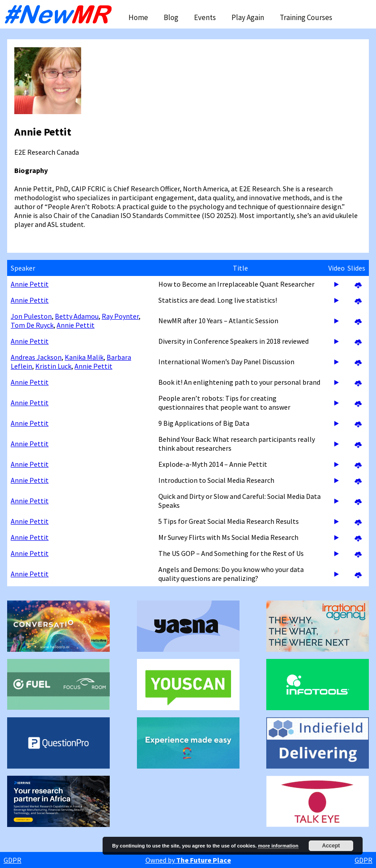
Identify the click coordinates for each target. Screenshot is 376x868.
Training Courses (306, 17)
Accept (331, 846)
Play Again (248, 17)
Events (205, 17)
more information (278, 846)
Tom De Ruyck (32, 325)
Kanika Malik (84, 357)
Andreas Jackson (36, 357)
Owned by (188, 860)
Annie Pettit (30, 284)
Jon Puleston (31, 316)
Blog (171, 17)
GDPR (12, 860)
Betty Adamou (77, 316)
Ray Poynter (120, 316)
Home (138, 17)
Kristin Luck (53, 366)
